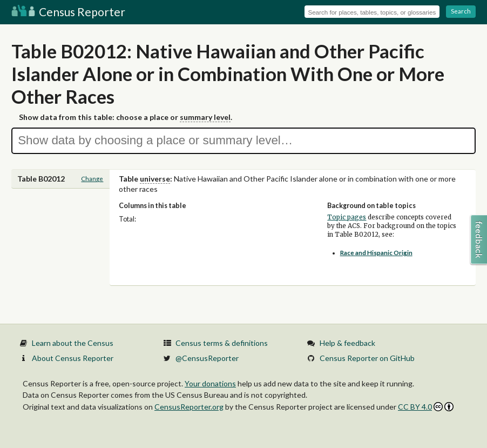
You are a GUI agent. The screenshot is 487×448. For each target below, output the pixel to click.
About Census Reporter (73, 358)
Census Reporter (68, 12)
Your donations (210, 383)
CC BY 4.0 (426, 407)
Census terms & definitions (222, 343)
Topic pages (347, 217)
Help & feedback (347, 343)
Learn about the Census (73, 343)
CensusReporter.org (189, 407)
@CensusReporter (207, 358)
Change (92, 179)
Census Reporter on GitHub (367, 358)
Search (461, 11)
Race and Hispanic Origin (376, 253)
